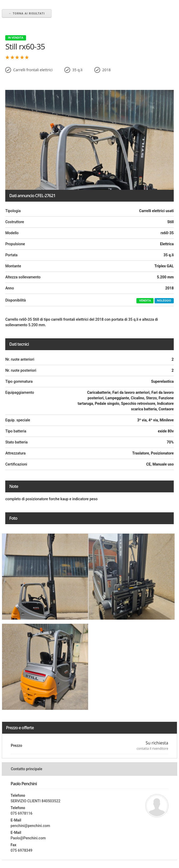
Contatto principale (27, 769)
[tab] (89, 769)
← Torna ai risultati (27, 14)
